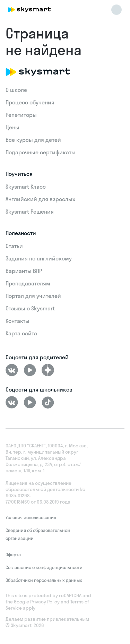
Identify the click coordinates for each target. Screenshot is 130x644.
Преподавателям (28, 283)
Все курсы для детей (33, 140)
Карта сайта (21, 333)
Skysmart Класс (26, 187)
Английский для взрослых (40, 199)
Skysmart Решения (30, 212)
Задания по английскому (39, 258)
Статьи (14, 246)
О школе (16, 90)
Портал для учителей (33, 296)
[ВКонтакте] (12, 370)
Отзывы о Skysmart (30, 308)
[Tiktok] (48, 402)
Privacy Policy (45, 602)
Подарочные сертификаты (41, 152)
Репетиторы (21, 115)
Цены (12, 127)
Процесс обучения (30, 102)
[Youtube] (30, 370)
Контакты (18, 321)
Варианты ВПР (24, 271)
